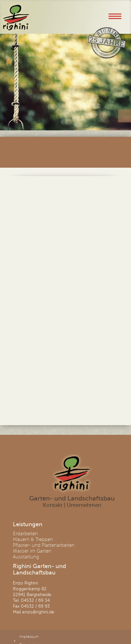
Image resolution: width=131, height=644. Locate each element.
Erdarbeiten (25, 534)
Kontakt (53, 505)
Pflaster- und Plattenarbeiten (44, 545)
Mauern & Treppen (33, 539)
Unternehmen (84, 505)
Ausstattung (26, 557)
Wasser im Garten (32, 551)
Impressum (29, 637)
